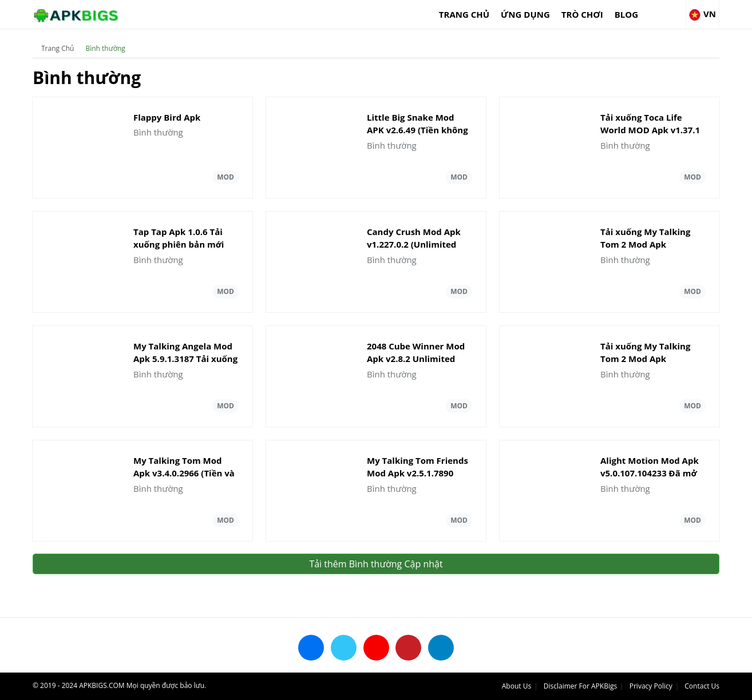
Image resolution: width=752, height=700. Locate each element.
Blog (626, 14)
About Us (516, 686)
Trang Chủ (464, 14)
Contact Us (702, 686)
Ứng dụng (525, 14)
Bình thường (105, 48)
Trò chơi (582, 14)
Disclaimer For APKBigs (580, 686)
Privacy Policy (651, 686)
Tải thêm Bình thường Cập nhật (376, 564)
